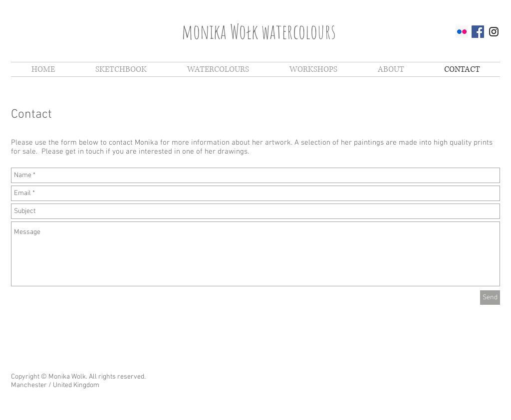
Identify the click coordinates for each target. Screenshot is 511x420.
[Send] (490, 298)
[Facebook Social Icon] (478, 32)
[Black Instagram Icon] (494, 32)
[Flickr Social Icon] (462, 32)
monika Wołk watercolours (259, 31)
